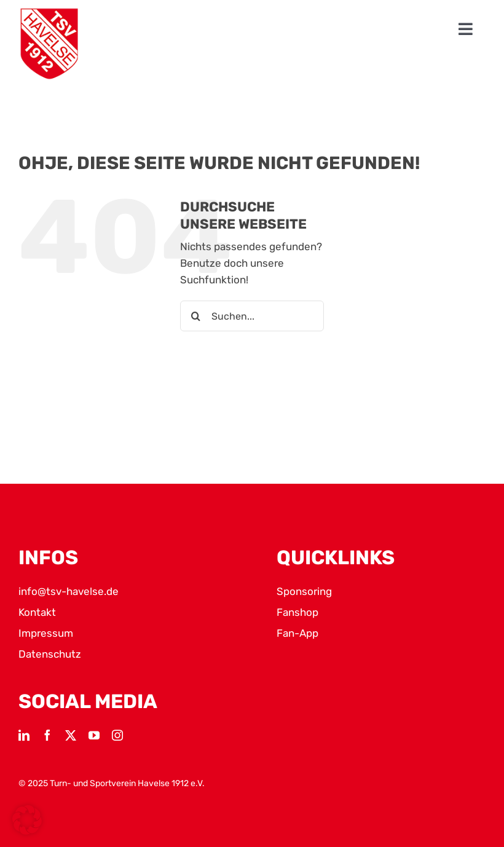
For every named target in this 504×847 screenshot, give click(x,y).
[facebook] (47, 735)
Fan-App (297, 633)
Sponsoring (304, 591)
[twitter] (71, 735)
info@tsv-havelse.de (69, 591)
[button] (27, 820)
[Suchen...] (252, 316)
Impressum (46, 633)
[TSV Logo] (49, 44)
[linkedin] (24, 735)
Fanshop (297, 612)
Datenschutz (50, 654)
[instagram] (117, 735)
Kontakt (37, 612)
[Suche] (195, 316)
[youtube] (94, 735)
